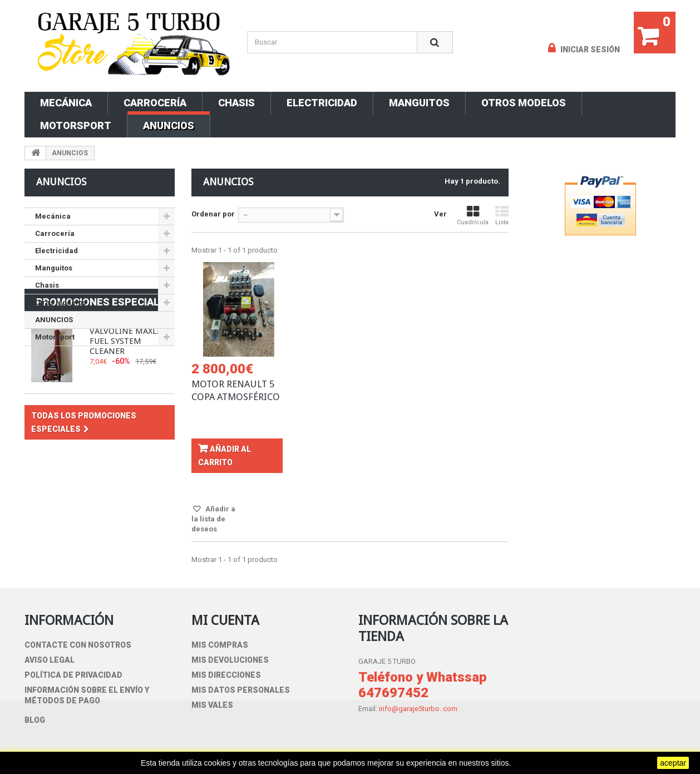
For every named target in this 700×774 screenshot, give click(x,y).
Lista (502, 216)
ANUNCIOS (169, 125)
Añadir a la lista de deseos (213, 519)
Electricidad (322, 103)
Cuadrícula (473, 216)
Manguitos (419, 103)
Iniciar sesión (589, 50)
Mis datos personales (241, 690)
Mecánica (66, 103)
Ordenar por (213, 214)
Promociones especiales (104, 376)
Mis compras (220, 645)
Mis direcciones (226, 675)
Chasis (236, 103)
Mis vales (212, 705)
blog (35, 720)
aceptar (673, 763)
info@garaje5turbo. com (418, 709)
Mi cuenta (225, 620)
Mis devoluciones (230, 660)
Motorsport (76, 125)
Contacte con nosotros (78, 645)
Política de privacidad (73, 675)
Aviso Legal (50, 660)
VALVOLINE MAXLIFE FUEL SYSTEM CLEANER (129, 415)
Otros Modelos (524, 103)
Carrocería (155, 103)
